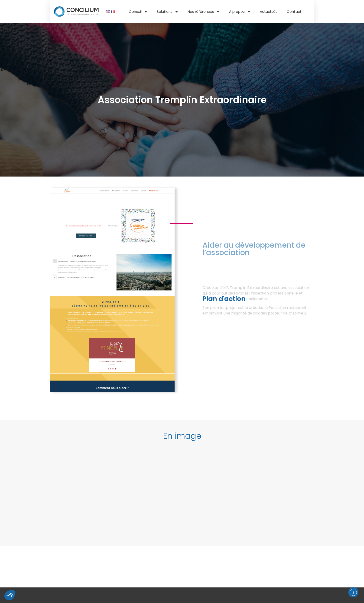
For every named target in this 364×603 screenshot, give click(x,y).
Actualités (269, 11)
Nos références (204, 12)
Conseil (138, 12)
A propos (240, 12)
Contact (294, 11)
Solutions (167, 12)
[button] (182, 442)
